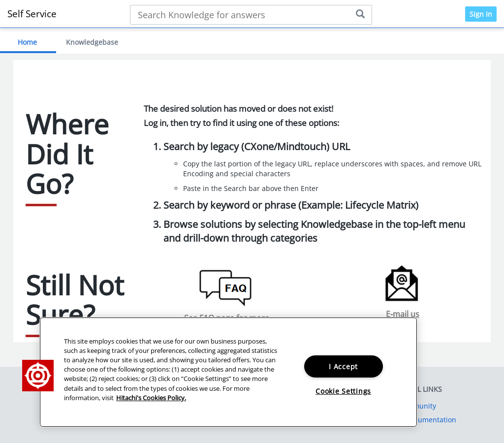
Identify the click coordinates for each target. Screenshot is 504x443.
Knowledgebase (92, 42)
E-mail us (403, 314)
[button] (38, 376)
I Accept (343, 366)
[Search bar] (251, 15)
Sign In (481, 14)
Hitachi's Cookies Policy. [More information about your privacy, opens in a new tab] (151, 398)
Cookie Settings (343, 391)
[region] (228, 372)
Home (27, 42)
